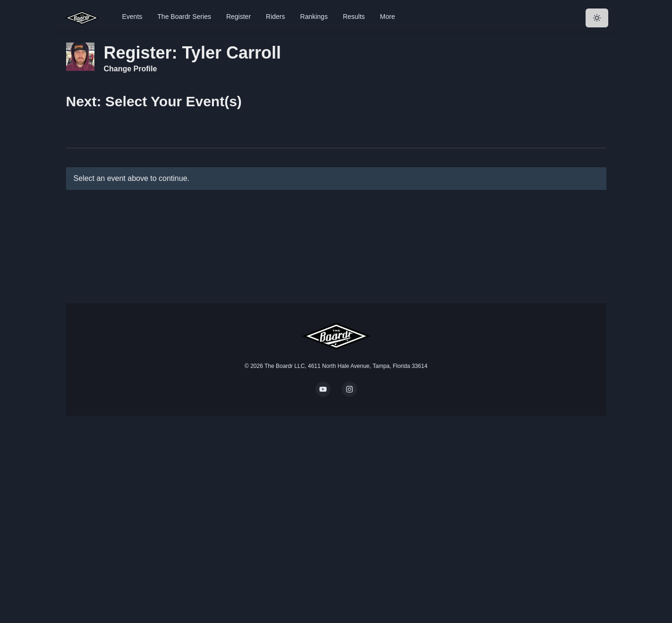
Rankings (314, 17)
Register (238, 17)
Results (354, 17)
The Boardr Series (184, 17)
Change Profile (131, 69)
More (388, 17)
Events (132, 17)
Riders (275, 17)
